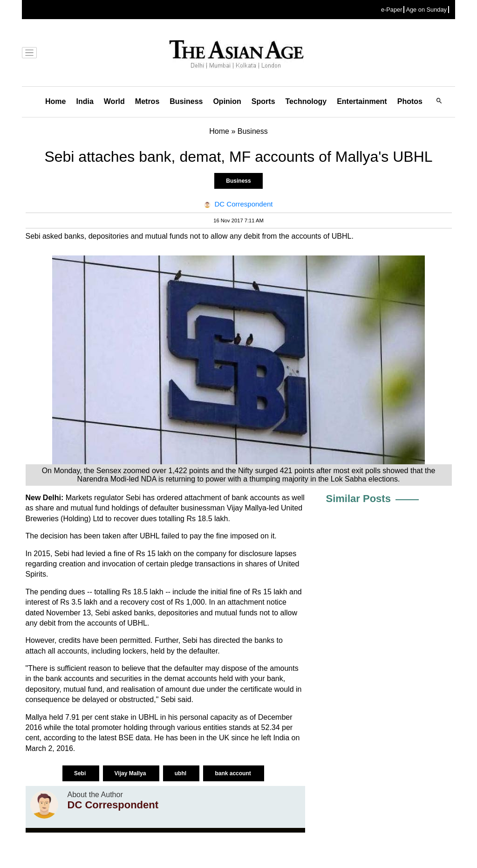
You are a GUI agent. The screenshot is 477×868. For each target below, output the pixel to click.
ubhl (181, 773)
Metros (147, 101)
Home (55, 101)
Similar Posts (358, 499)
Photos (410, 101)
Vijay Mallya (131, 773)
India (85, 101)
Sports (263, 101)
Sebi (81, 773)
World (114, 101)
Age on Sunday (426, 10)
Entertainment (362, 101)
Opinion (227, 101)
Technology (306, 101)
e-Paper (392, 10)
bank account (234, 773)
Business (186, 101)
